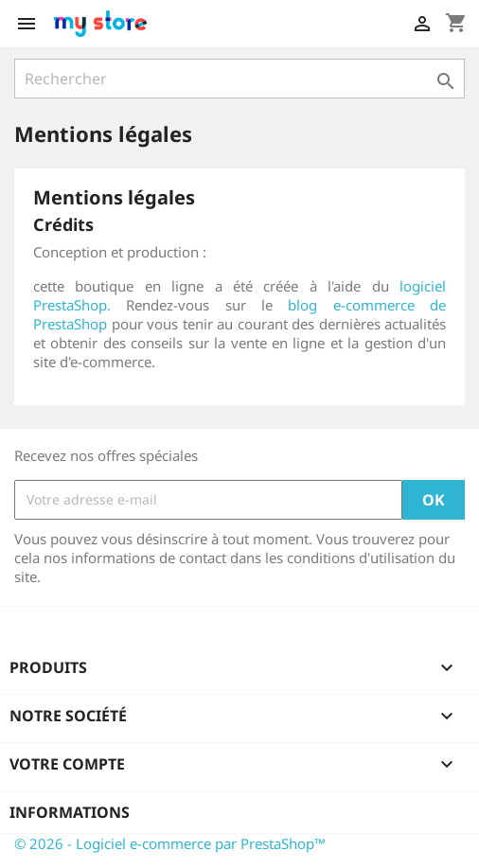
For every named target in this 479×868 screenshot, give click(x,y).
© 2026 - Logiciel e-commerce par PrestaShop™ (170, 843)
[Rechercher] (239, 79)
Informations (70, 812)
